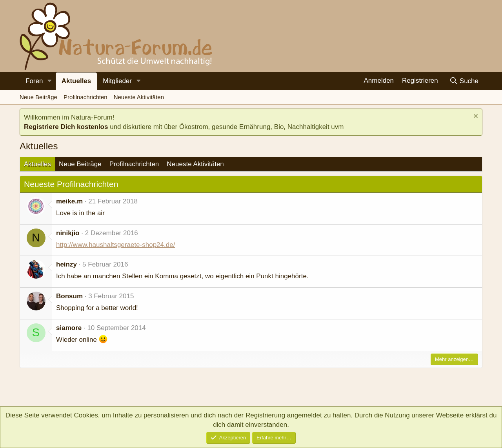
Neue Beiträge (38, 97)
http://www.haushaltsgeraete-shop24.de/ (115, 245)
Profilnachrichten (85, 97)
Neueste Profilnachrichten (71, 184)
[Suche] (464, 81)
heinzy (66, 264)
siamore (69, 328)
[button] (49, 81)
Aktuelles (76, 81)
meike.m (69, 201)
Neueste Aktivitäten (139, 97)
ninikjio (68, 233)
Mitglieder (117, 81)
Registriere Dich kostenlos (66, 127)
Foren (34, 81)
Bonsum (69, 296)
